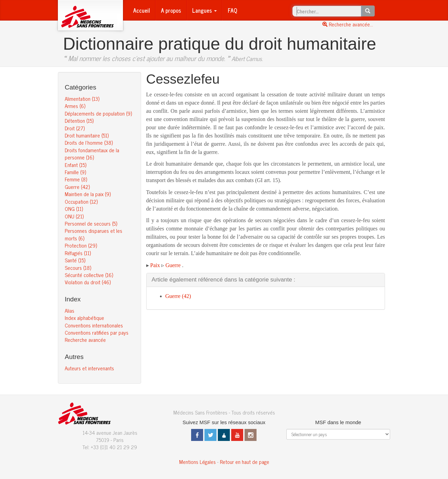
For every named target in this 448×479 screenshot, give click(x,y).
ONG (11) (74, 209)
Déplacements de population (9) (98, 113)
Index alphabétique (84, 318)
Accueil (142, 10)
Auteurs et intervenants (89, 368)
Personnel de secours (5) (91, 223)
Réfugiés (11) (78, 253)
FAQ (233, 10)
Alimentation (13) (82, 99)
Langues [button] (204, 10)
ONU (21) (74, 216)
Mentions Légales (197, 462)
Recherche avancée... (348, 24)
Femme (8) (76, 179)
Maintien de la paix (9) (88, 194)
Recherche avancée (85, 340)
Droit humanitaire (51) (87, 135)
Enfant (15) (76, 165)
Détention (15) (79, 121)
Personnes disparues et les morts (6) (94, 234)
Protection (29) (81, 245)
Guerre (173, 265)
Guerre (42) (77, 187)
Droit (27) (75, 128)
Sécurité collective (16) (89, 275)
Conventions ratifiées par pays (97, 332)
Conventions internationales (94, 325)
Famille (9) (75, 172)
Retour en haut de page (245, 462)
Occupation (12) (81, 201)
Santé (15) (75, 260)
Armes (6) (75, 106)
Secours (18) (78, 268)
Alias (70, 310)
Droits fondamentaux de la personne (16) (92, 154)
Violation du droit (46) (88, 282)
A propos (171, 10)
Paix (155, 265)
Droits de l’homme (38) (89, 142)
